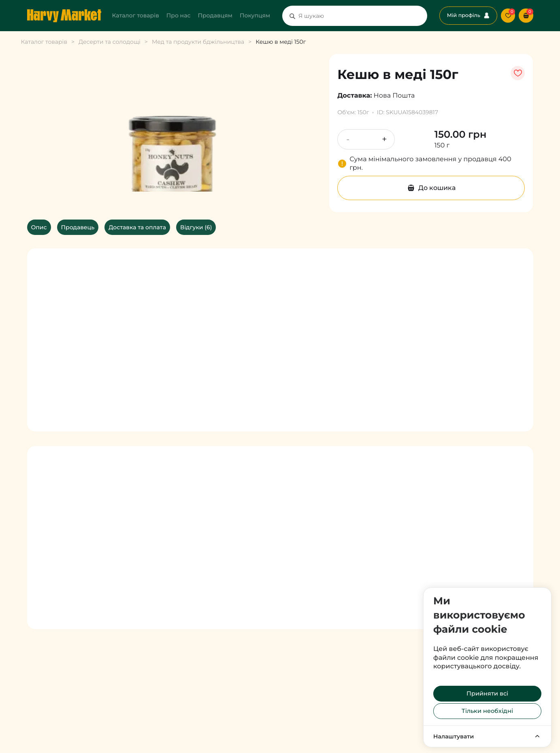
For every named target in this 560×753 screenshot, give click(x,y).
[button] (526, 16)
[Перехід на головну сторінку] (64, 16)
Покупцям (255, 15)
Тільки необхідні (487, 711)
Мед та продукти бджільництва (198, 42)
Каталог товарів (136, 15)
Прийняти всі (487, 693)
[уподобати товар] (518, 73)
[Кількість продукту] (366, 139)
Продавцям (215, 15)
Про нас (179, 15)
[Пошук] (292, 16)
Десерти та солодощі (110, 42)
